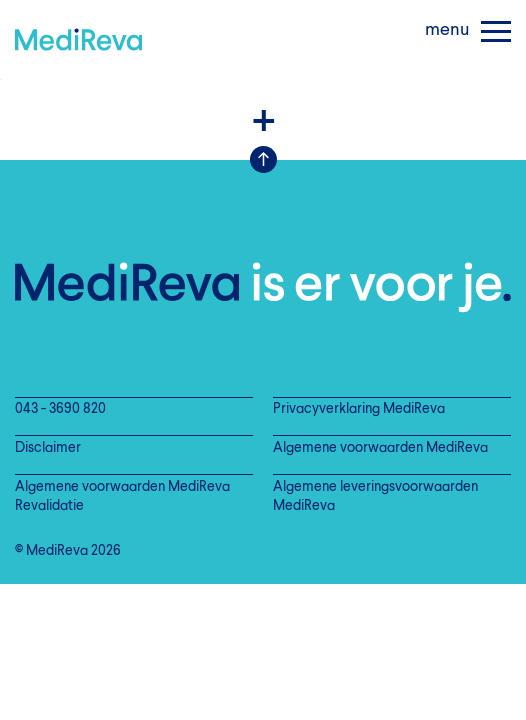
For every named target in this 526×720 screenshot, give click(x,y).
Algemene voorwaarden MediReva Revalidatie (122, 497)
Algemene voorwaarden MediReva (380, 448)
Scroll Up (263, 159)
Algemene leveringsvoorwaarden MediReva (375, 497)
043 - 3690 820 (60, 409)
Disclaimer (48, 448)
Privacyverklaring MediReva (359, 409)
